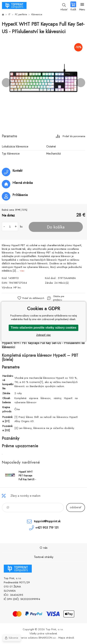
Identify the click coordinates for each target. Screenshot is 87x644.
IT (9, 14)
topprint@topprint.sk (47, 521)
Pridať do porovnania (74, 136)
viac (22, 271)
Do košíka (56, 227)
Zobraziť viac (44, 335)
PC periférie (21, 14)
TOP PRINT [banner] (14, 6)
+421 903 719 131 (47, 528)
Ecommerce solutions (25, 638)
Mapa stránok (66, 638)
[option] (43, 83)
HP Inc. (18, 287)
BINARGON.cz (47, 638)
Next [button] (81, 83)
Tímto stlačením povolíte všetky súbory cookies (43, 328)
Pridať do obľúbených (33, 298)
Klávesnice (37, 14)
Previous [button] (6, 83)
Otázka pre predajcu (59, 298)
